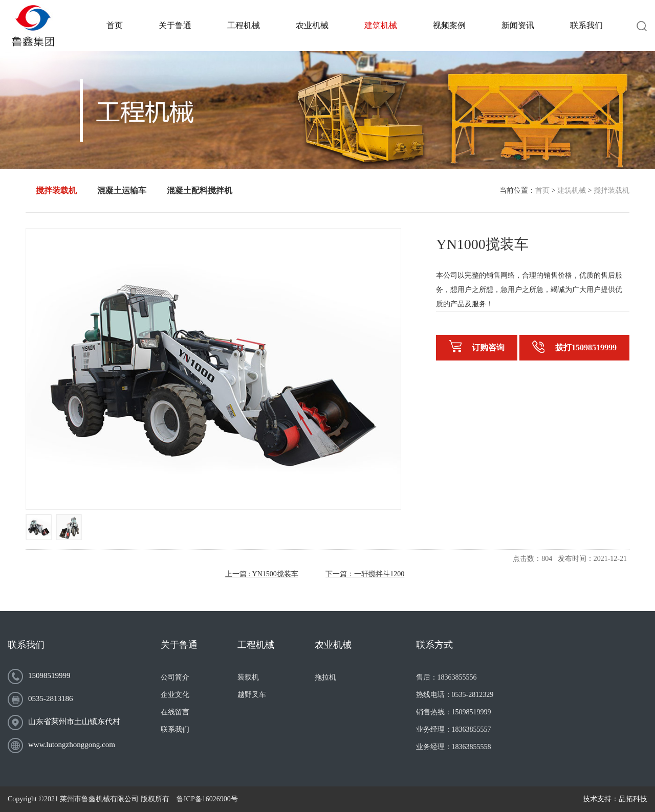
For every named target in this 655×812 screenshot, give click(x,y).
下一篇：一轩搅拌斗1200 (365, 574)
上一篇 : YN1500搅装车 (262, 574)
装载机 (248, 677)
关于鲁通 (179, 645)
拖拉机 (325, 677)
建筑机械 (572, 190)
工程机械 (256, 645)
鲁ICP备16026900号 (207, 799)
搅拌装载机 (612, 190)
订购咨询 (477, 346)
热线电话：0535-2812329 (455, 695)
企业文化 (175, 695)
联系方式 (434, 645)
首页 (542, 190)
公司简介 (175, 677)
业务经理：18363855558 (454, 747)
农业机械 (333, 645)
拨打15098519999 (574, 346)
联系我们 (26, 645)
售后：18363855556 (446, 677)
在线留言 (175, 712)
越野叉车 (252, 695)
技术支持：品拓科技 (615, 799)
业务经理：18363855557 (454, 729)
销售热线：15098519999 (454, 712)
